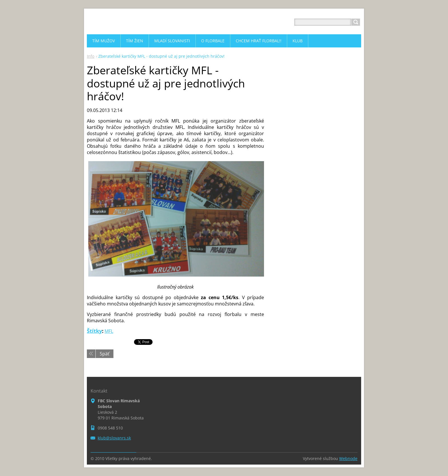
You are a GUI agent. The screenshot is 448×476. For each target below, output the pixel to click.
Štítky (94, 331)
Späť (105, 354)
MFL (109, 331)
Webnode (348, 458)
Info (91, 56)
